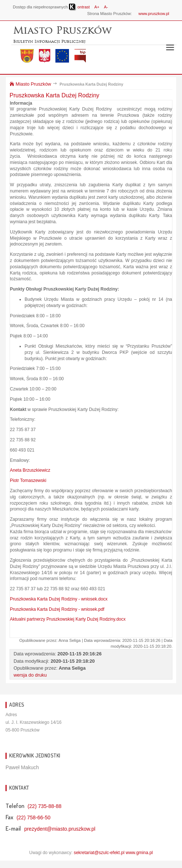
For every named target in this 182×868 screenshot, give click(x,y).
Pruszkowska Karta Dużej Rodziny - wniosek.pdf (57, 609)
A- (106, 7)
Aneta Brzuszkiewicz (30, 470)
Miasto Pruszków (30, 84)
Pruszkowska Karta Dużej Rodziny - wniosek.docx (59, 599)
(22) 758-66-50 (34, 818)
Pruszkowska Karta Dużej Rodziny (54, 95)
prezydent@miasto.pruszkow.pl (60, 829)
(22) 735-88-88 (45, 806)
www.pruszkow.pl (154, 14)
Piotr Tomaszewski (28, 480)
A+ (97, 7)
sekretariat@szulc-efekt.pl (99, 853)
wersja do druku (30, 675)
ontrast (79, 7)
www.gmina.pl (139, 853)
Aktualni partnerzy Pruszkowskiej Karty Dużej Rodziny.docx (68, 619)
